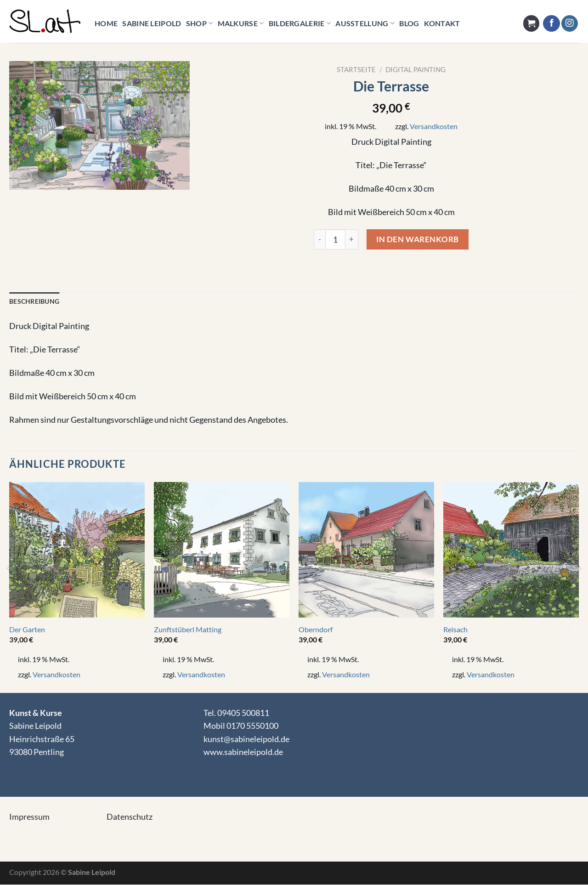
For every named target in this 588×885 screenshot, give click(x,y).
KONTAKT (442, 23)
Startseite (356, 69)
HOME (106, 23)
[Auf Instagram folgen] (570, 24)
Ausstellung (365, 23)
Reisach (455, 630)
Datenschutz (130, 817)
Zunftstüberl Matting (188, 630)
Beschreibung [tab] (34, 302)
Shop (200, 23)
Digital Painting (416, 69)
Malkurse (241, 23)
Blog (409, 23)
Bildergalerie (300, 23)
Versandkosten (434, 126)
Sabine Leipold (152, 23)
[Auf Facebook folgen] (551, 24)
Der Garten (27, 630)
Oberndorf (316, 630)
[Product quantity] (335, 239)
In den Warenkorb (417, 239)
